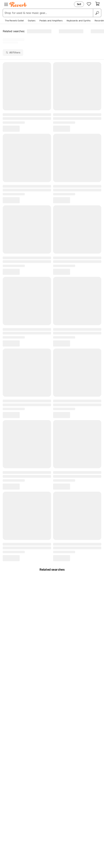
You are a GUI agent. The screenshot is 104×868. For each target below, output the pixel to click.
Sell (79, 4)
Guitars (32, 21)
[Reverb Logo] (18, 4)
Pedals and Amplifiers (51, 21)
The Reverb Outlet (14, 21)
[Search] (97, 13)
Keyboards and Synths (79, 21)
